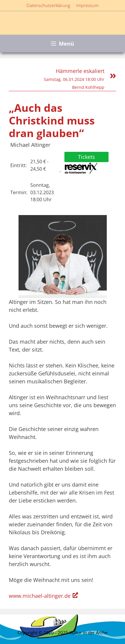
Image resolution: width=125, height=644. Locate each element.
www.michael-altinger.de (40, 596)
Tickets (86, 157)
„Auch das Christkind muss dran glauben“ (52, 120)
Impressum (87, 5)
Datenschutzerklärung (48, 5)
